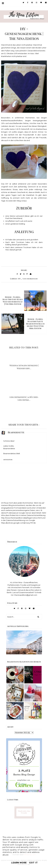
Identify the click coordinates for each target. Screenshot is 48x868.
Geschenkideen (30, 279)
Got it (33, 863)
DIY (19, 279)
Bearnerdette (16, 432)
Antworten (8, 460)
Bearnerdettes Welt (12, 453)
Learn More (19, 863)
